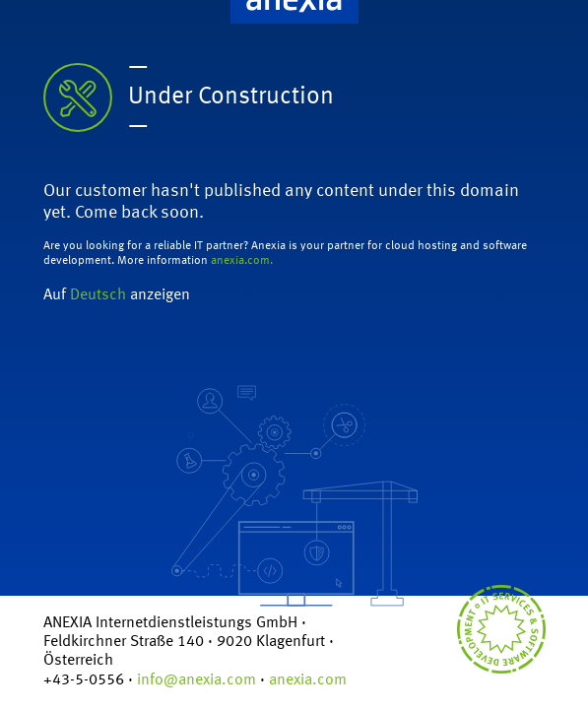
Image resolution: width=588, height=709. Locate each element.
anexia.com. (242, 261)
